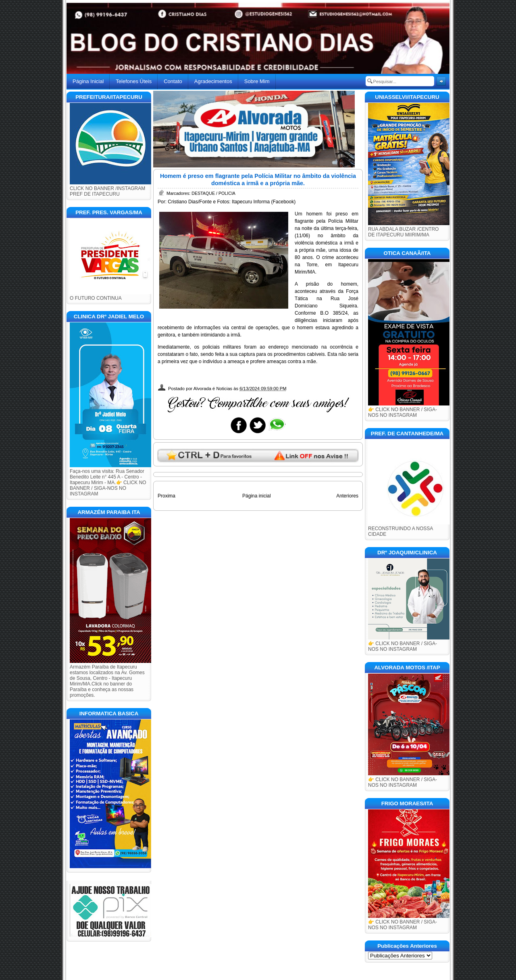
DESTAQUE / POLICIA (213, 193)
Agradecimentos (213, 81)
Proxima (166, 496)
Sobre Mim (257, 81)
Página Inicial (88, 81)
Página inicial (257, 496)
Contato (173, 81)
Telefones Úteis (134, 81)
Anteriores (347, 496)
